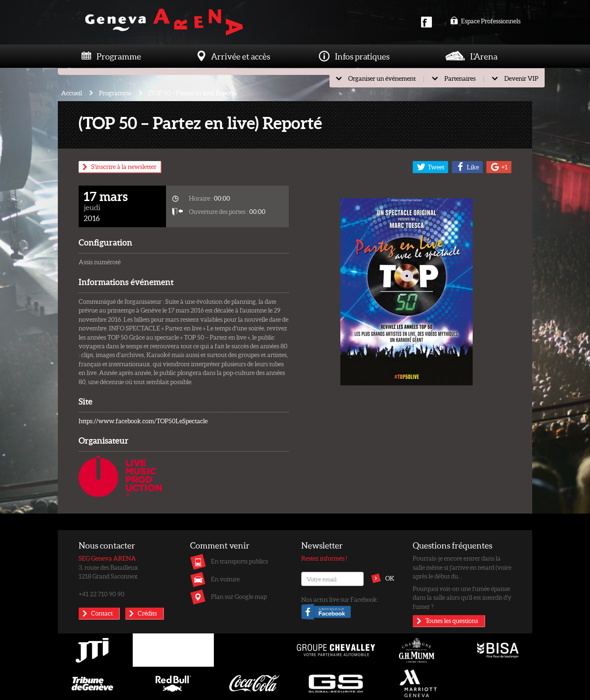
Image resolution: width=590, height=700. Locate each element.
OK (390, 578)
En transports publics (239, 561)
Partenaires (460, 78)
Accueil (72, 93)
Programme (119, 56)
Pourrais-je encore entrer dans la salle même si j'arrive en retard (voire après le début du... (462, 567)
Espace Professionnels (485, 21)
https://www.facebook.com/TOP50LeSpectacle (143, 421)
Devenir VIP (521, 78)
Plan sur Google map (239, 596)
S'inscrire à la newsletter (124, 166)
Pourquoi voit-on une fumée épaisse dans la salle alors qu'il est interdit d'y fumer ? (462, 597)
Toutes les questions (452, 621)
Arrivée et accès (240, 56)
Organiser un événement (382, 78)
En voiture (225, 579)
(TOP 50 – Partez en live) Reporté (193, 93)
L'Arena (484, 56)
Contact (102, 613)
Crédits (147, 613)
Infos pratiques (362, 56)
